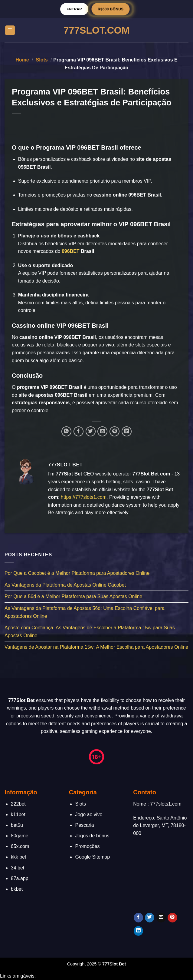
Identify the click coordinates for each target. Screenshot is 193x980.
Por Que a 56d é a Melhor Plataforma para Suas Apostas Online (73, 596)
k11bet (18, 814)
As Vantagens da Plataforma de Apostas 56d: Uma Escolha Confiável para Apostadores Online (85, 612)
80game (20, 836)
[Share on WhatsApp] (66, 431)
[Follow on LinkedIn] (138, 931)
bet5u (17, 825)
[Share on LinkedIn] (127, 431)
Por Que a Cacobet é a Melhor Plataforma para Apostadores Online (77, 573)
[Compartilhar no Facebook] (79, 431)
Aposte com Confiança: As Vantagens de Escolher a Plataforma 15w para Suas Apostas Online (90, 632)
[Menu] (10, 30)
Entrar (74, 9)
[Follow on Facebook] (138, 918)
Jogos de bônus (92, 836)
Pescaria (84, 825)
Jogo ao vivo (89, 814)
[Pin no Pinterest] (114, 431)
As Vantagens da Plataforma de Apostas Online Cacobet (65, 585)
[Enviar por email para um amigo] (102, 431)
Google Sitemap (92, 857)
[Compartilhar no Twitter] (91, 431)
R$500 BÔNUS (111, 9)
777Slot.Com (97, 30)
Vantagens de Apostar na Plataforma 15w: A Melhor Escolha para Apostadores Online (96, 647)
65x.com (20, 846)
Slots (42, 60)
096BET (71, 251)
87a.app (20, 878)
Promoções (87, 846)
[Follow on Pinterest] (172, 918)
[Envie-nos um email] (161, 918)
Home (22, 60)
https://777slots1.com (84, 497)
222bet (18, 804)
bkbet (17, 889)
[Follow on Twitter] (150, 918)
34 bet (18, 868)
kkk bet (19, 857)
